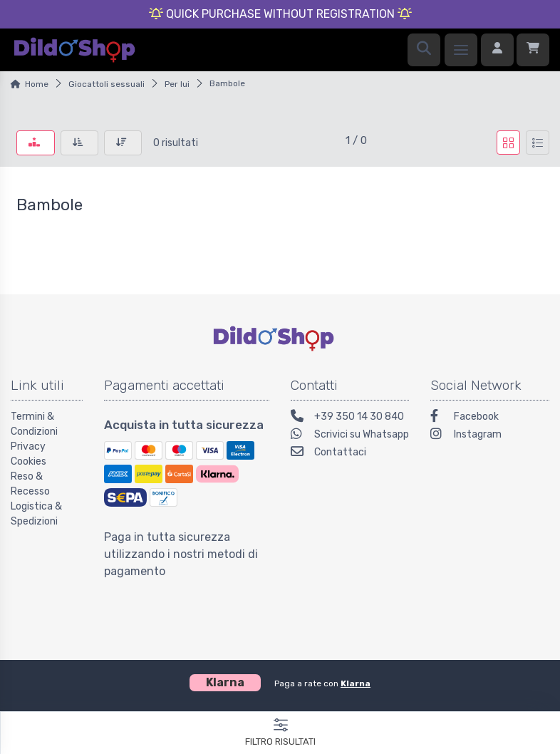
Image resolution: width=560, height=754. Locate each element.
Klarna (356, 683)
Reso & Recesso (30, 484)
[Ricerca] (424, 50)
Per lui (177, 84)
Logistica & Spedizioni (36, 514)
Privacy (28, 446)
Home (37, 84)
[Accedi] (497, 50)
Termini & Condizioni (34, 424)
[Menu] (461, 50)
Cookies (28, 461)
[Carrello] (533, 50)
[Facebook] (490, 418)
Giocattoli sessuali (107, 84)
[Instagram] (490, 436)
